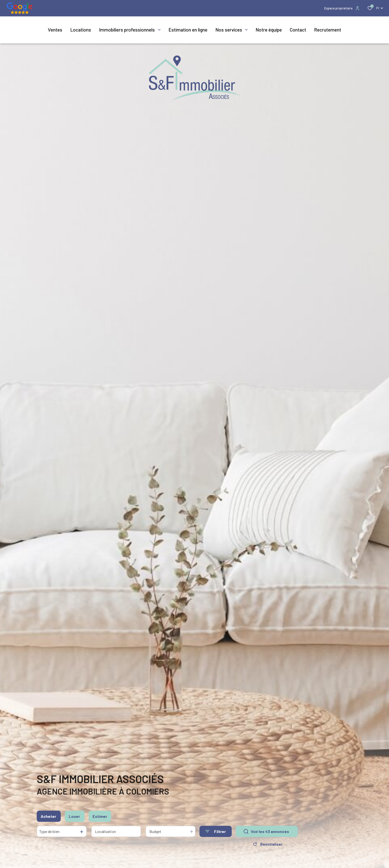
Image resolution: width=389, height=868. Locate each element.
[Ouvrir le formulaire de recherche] (216, 832)
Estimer (100, 817)
